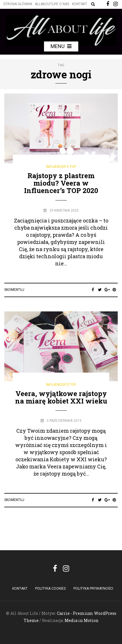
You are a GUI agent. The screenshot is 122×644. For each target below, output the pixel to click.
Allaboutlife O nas (52, 4)
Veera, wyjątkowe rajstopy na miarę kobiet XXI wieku (61, 397)
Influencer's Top (61, 167)
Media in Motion (82, 620)
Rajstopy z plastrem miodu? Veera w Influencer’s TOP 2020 (61, 183)
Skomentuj (14, 290)
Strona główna (18, 4)
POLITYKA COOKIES (50, 589)
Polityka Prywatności (93, 589)
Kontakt (80, 4)
